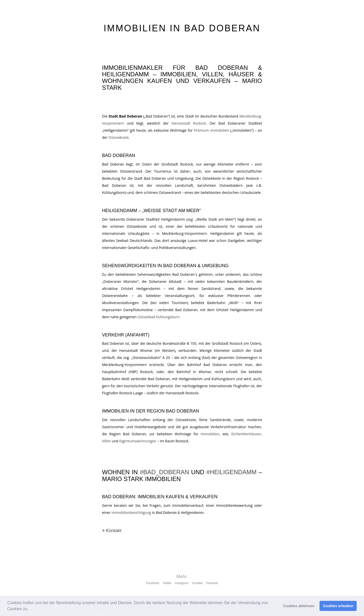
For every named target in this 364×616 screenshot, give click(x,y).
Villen (107, 441)
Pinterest (212, 583)
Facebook (153, 583)
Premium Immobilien (211, 130)
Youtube (197, 583)
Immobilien (210, 434)
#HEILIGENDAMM (231, 472)
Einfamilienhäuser (246, 434)
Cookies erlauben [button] (338, 606)
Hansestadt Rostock (189, 123)
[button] (30, 609)
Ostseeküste (119, 137)
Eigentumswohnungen (138, 441)
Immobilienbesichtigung (131, 512)
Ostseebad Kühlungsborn (158, 317)
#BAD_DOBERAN (164, 472)
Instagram (182, 583)
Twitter (167, 583)
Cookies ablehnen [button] (299, 606)
